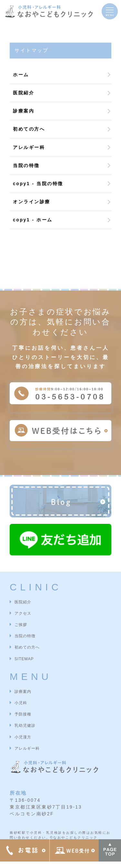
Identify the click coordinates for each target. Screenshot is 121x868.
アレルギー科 (29, 147)
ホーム (21, 75)
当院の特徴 (26, 165)
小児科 (21, 703)
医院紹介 (24, 93)
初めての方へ (29, 129)
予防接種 (23, 714)
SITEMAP (24, 659)
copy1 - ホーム (33, 220)
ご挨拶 (21, 625)
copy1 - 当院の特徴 (38, 184)
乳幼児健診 (25, 725)
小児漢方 (23, 737)
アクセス (23, 613)
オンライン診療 (32, 202)
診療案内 (24, 111)
